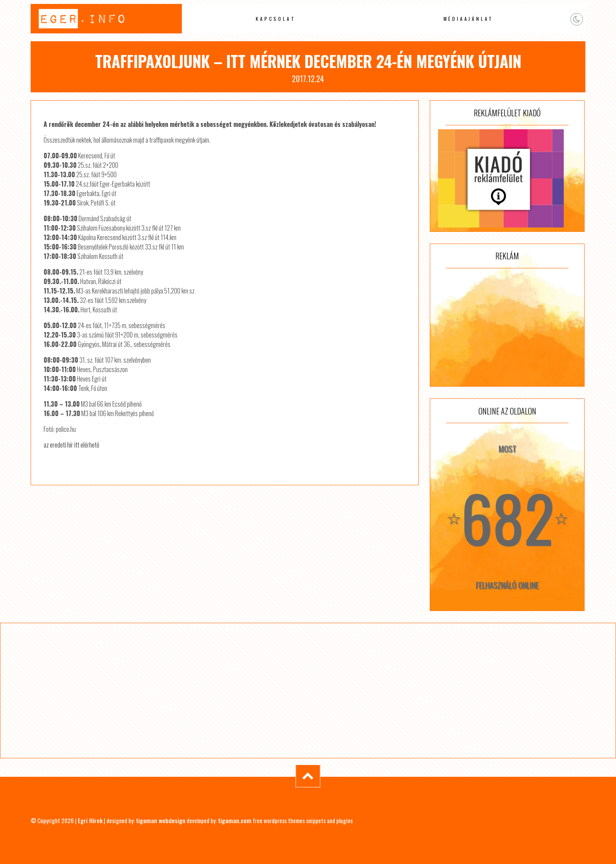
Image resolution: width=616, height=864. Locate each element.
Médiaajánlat (469, 19)
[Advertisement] (507, 327)
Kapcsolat (276, 19)
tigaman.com (235, 820)
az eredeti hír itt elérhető (71, 445)
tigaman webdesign (161, 820)
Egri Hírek (90, 820)
